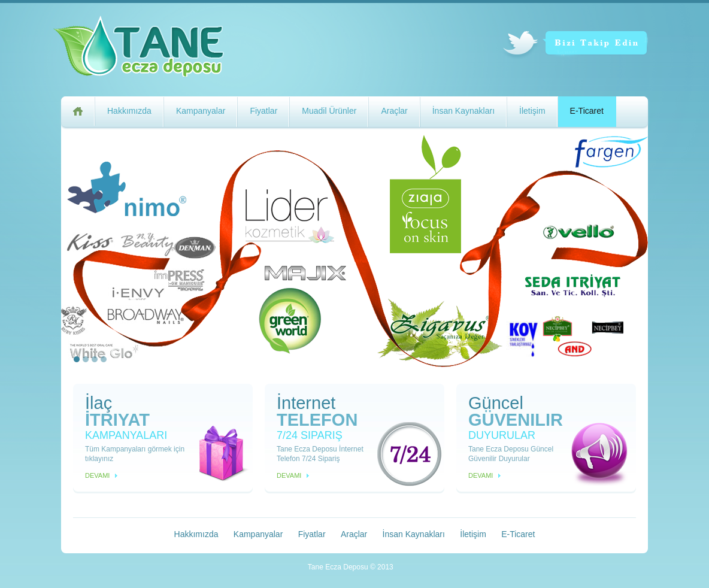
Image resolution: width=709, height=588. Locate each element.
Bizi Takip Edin (575, 46)
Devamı (97, 475)
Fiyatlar (263, 111)
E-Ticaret (587, 111)
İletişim (532, 111)
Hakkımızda (129, 111)
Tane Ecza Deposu (158, 49)
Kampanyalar (201, 111)
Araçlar (394, 111)
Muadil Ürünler (329, 111)
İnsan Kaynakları (463, 111)
